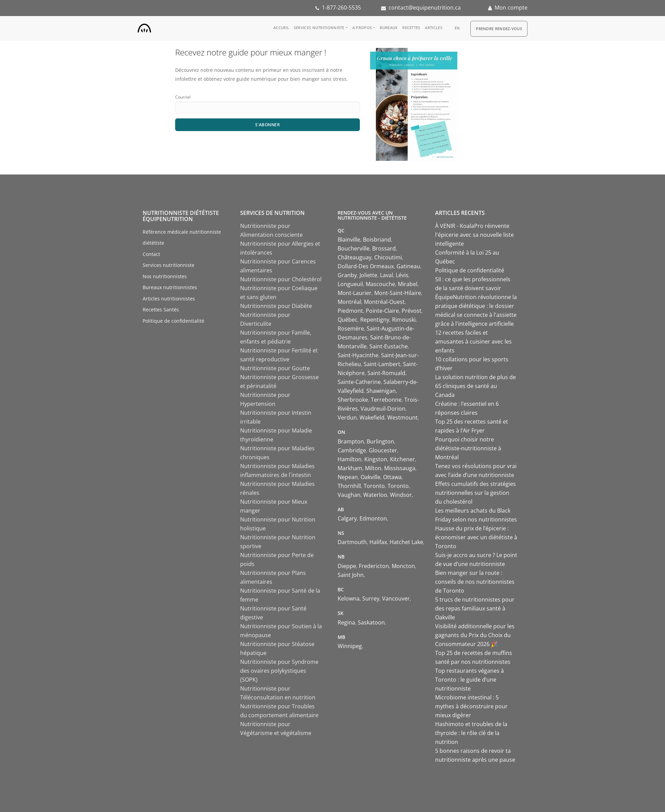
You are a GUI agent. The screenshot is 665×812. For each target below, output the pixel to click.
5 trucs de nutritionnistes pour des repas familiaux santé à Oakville (475, 608)
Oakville (370, 477)
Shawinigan (381, 391)
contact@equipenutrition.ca (425, 8)
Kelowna (349, 598)
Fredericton (374, 566)
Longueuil (350, 284)
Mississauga (400, 468)
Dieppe (347, 566)
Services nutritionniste (319, 28)
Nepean (348, 477)
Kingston (376, 459)
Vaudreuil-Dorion (383, 409)
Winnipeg (350, 646)
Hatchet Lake (406, 542)
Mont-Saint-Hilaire (398, 293)
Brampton (351, 441)
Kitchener (402, 459)
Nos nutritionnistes (165, 276)
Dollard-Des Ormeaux (366, 266)
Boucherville (354, 248)
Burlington (380, 441)
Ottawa (392, 477)
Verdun (347, 417)
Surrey (371, 598)
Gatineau (408, 266)
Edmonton (373, 518)
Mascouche (380, 284)
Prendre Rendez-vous (499, 29)
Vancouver (396, 598)
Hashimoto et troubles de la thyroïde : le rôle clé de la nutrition (471, 733)
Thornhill (349, 486)
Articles (433, 28)
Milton (373, 468)
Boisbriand (377, 240)
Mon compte (511, 8)
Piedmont (350, 311)
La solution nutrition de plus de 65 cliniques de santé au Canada (475, 386)
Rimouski (404, 320)
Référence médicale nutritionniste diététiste (182, 237)
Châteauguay (355, 257)
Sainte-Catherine (359, 382)
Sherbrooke (353, 400)
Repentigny (375, 320)
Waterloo (375, 495)
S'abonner (268, 125)
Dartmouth (352, 542)
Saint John (351, 575)
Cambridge (352, 450)
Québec (348, 320)
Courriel (183, 97)
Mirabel (408, 284)
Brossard (384, 248)
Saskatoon (371, 622)
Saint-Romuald (386, 373)
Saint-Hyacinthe (358, 355)
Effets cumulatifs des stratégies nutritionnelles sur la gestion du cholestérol (475, 493)
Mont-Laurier (355, 293)
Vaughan (349, 495)
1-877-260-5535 (341, 8)
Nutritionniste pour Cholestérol (281, 279)
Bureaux (389, 28)
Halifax (378, 542)
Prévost (412, 311)
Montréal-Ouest (384, 302)
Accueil (281, 28)
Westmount (402, 417)
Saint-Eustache (389, 346)
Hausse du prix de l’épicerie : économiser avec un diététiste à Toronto (476, 537)
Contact (151, 254)
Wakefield (372, 417)
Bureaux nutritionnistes (170, 287)
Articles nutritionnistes (169, 299)
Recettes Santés (161, 310)
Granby (347, 275)
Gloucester (383, 450)
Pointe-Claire (382, 311)
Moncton (403, 566)
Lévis (402, 275)
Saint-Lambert (382, 364)
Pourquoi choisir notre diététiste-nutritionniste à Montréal (468, 448)
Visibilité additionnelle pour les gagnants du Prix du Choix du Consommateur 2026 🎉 (475, 635)
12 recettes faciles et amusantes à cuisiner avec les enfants (473, 341)
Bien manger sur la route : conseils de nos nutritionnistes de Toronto (475, 582)
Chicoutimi (388, 257)
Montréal (349, 302)
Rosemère (351, 328)
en (457, 28)
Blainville (349, 240)
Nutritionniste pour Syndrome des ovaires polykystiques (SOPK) (279, 671)
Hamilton (350, 459)
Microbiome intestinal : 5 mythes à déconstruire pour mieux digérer (471, 706)
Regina (346, 622)
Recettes (411, 28)
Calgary (347, 518)
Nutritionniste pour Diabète (276, 306)
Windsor (401, 495)
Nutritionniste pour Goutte (275, 368)
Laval (387, 275)
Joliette (368, 275)
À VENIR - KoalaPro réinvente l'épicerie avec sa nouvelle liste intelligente (474, 235)
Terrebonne (386, 400)
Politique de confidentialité (173, 321)
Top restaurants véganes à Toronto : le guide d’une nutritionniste (470, 680)
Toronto (374, 486)
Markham (350, 468)
